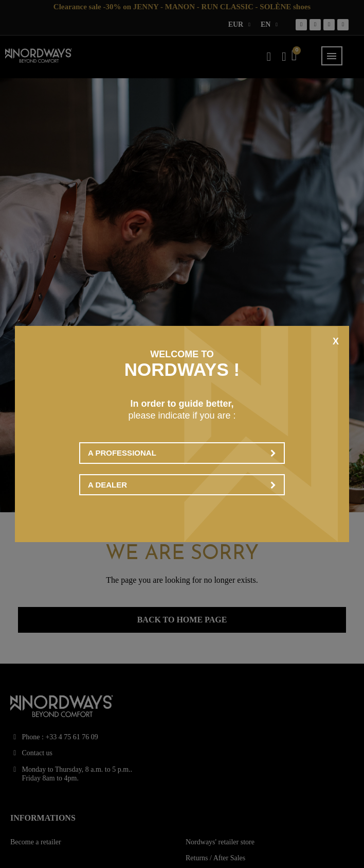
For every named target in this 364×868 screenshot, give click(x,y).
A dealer (182, 485)
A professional (182, 453)
